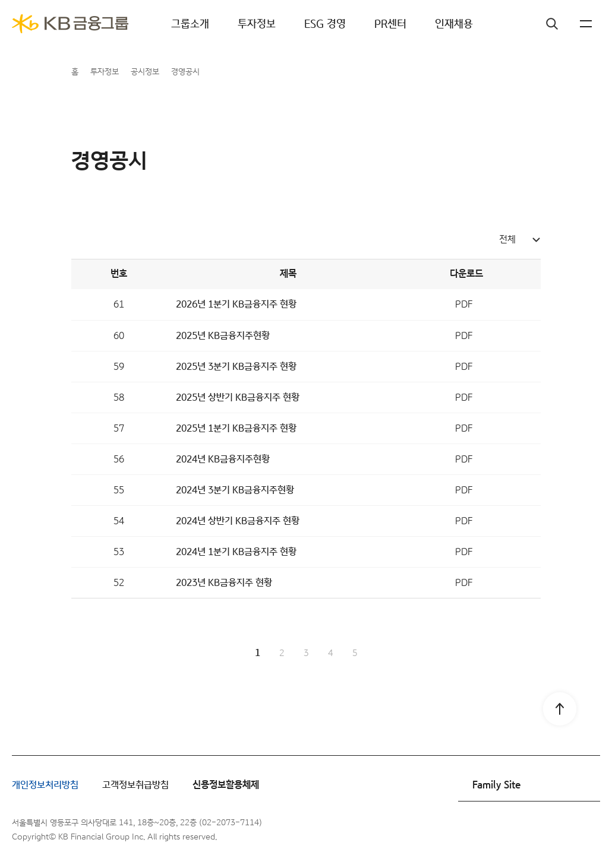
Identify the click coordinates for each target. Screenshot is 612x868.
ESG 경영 (325, 24)
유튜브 (559, 830)
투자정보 (257, 24)
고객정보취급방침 (135, 785)
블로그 (588, 830)
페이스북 (499, 830)
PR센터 (390, 24)
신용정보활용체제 (226, 785)
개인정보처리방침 (45, 785)
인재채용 (454, 24)
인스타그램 (529, 830)
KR (564, 24)
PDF (464, 304)
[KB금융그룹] (70, 24)
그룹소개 (190, 24)
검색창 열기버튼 (529, 24)
